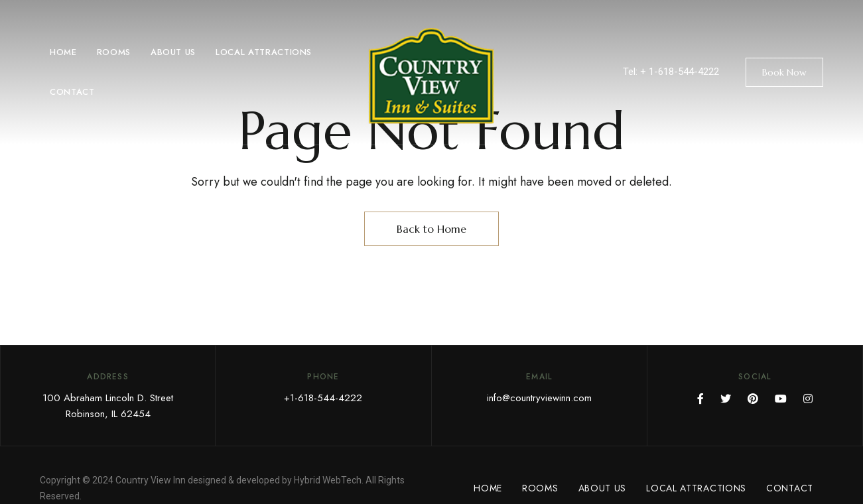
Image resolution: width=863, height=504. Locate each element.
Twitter (726, 399)
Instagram (808, 399)
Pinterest (753, 399)
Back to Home (431, 229)
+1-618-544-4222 (323, 398)
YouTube (781, 399)
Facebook (700, 399)
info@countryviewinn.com (539, 398)
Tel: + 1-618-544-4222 (671, 72)
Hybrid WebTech (328, 480)
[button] (784, 72)
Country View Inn (151, 480)
